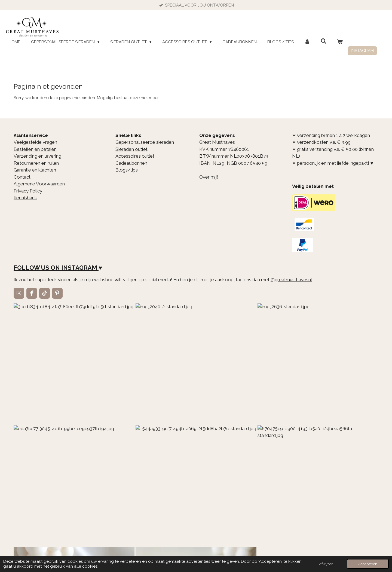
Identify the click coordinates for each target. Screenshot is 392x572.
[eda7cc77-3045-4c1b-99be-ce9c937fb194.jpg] (226, 333)
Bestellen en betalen (35, 149)
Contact (22, 177)
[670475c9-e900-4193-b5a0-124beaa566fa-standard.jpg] (348, 333)
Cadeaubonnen (131, 163)
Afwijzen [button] (326, 564)
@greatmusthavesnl (291, 280)
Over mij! (209, 177)
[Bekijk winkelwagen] (340, 42)
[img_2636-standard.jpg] (166, 333)
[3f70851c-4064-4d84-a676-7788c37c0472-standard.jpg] (44, 394)
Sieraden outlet (131, 149)
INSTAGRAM (79, 268)
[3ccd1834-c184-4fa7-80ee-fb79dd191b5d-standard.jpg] (44, 333)
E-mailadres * (27, 498)
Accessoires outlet (135, 156)
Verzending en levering (37, 156)
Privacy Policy (28, 191)
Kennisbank (25, 198)
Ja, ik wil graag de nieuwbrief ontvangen (162, 515)
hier (153, 444)
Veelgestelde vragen (35, 142)
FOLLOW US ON (37, 268)
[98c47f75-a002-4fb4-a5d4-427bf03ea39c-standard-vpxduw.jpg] (105, 394)
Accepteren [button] (368, 564)
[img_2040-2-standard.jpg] (105, 333)
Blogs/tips (127, 170)
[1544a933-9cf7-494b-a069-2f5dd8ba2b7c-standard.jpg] (287, 333)
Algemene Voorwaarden (39, 184)
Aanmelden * (27, 516)
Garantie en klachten (35, 170)
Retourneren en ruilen (36, 163)
